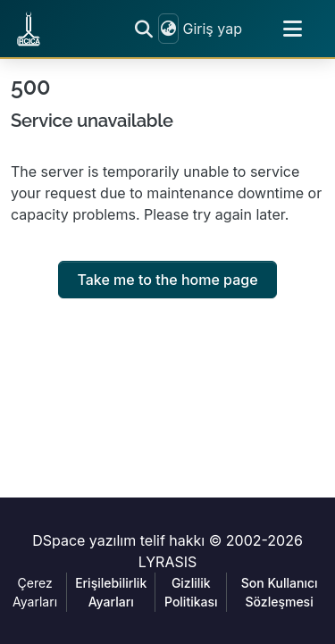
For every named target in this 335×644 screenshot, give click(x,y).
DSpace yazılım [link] (84, 540)
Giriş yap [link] (212, 29)
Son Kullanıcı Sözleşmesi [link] (280, 592)
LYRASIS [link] (168, 562)
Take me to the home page (167, 280)
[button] (29, 29)
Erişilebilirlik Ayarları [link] (111, 592)
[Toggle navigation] (292, 29)
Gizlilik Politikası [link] (191, 592)
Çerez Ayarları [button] (35, 592)
